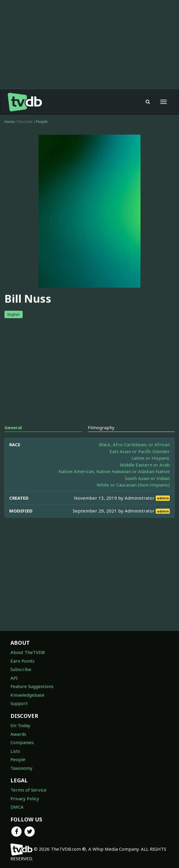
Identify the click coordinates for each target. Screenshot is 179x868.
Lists (15, 751)
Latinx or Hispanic (151, 458)
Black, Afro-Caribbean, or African (134, 444)
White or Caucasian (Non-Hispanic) (133, 485)
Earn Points (23, 661)
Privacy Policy (25, 798)
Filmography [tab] (101, 427)
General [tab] (13, 427)
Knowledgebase (27, 695)
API (14, 678)
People (42, 122)
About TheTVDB (28, 652)
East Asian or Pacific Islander (140, 451)
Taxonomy (21, 768)
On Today (20, 725)
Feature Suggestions (32, 686)
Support (19, 703)
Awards (18, 734)
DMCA (17, 807)
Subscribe (21, 669)
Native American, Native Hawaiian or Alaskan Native (114, 471)
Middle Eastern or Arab (145, 465)
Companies (22, 742)
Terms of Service (28, 790)
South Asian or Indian (147, 478)
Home (10, 122)
